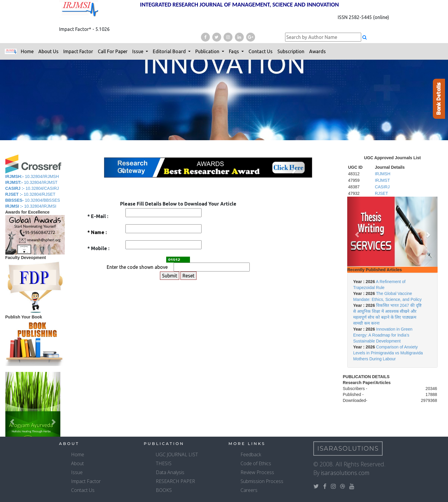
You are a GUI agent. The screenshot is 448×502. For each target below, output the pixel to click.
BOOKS (164, 490)
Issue (138, 51)
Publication (208, 51)
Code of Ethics (256, 463)
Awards (317, 51)
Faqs (235, 51)
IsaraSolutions (348, 449)
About (77, 463)
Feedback (251, 454)
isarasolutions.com (345, 473)
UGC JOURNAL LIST (177, 454)
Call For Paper (113, 51)
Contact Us (261, 51)
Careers (249, 490)
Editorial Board (170, 51)
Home (27, 51)
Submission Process (262, 481)
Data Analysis (170, 472)
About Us (48, 51)
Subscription (291, 51)
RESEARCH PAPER (175, 481)
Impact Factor (78, 51)
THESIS (164, 463)
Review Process (257, 472)
